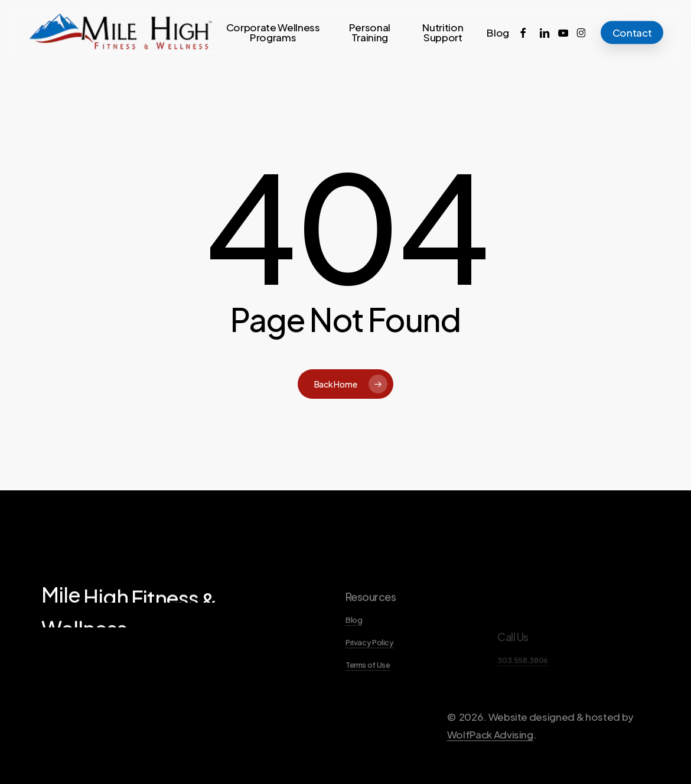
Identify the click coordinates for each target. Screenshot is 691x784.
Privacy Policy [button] (370, 670)
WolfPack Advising (490, 763)
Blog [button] (354, 648)
